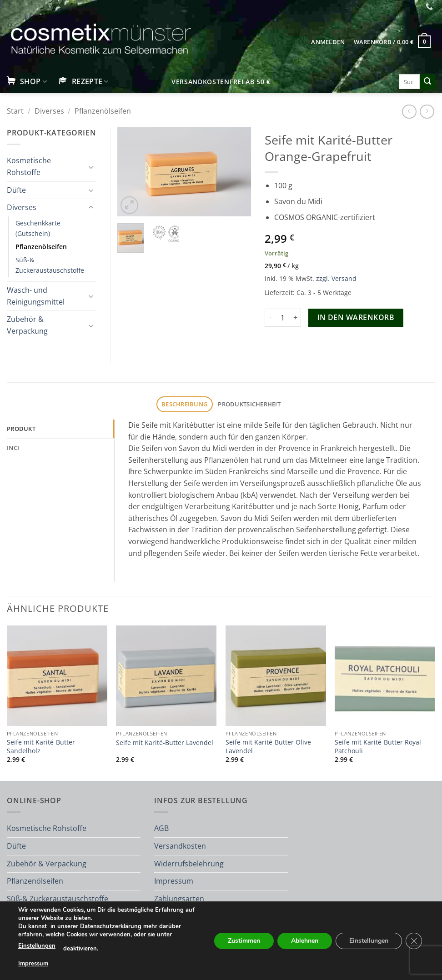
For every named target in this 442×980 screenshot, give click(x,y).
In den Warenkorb (356, 317)
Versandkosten (180, 846)
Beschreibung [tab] (184, 404)
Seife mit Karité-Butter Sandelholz (41, 747)
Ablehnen (305, 940)
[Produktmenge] (283, 318)
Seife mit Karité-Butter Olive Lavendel (268, 747)
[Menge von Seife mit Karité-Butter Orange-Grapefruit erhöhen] (296, 318)
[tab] (60, 429)
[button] (328, 42)
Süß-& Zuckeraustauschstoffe (50, 265)
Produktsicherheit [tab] (249, 404)
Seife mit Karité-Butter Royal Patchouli (378, 747)
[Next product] (409, 112)
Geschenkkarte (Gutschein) (38, 228)
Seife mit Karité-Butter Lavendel (165, 743)
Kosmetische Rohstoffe (29, 166)
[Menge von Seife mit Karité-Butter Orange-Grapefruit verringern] (270, 318)
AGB (161, 828)
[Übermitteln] (427, 82)
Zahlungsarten (179, 899)
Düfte (16, 190)
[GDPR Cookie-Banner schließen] (414, 940)
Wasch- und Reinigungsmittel (36, 296)
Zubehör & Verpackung (27, 325)
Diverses (49, 111)
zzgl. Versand (336, 278)
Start (15, 111)
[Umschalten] (91, 167)
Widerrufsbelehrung (189, 864)
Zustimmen (244, 940)
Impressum (174, 881)
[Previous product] (427, 112)
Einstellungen (37, 946)
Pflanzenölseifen (103, 111)
